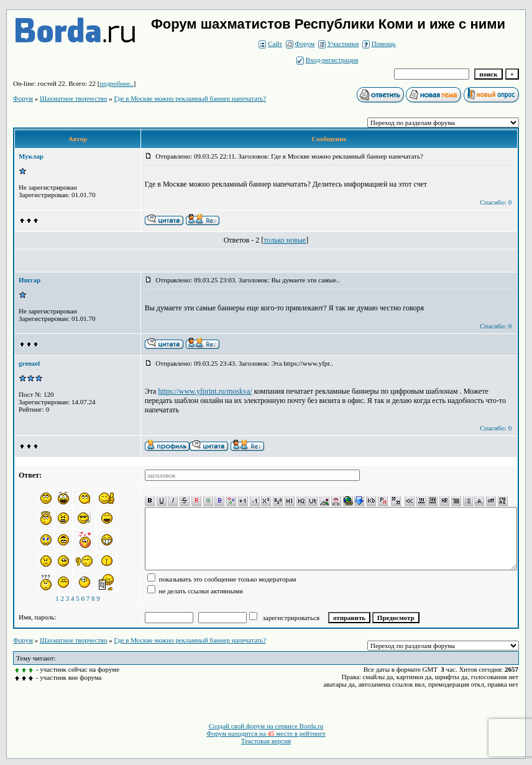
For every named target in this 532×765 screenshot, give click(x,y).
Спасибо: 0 (496, 202)
